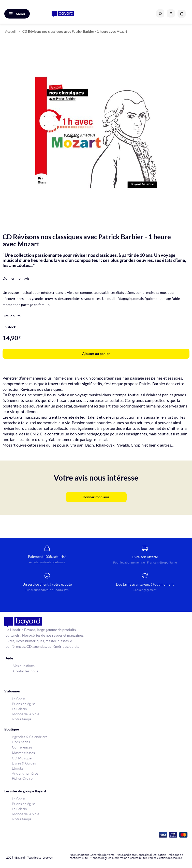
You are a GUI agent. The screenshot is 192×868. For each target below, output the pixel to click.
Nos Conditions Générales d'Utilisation (142, 855)
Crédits (151, 858)
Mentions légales (100, 858)
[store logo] (63, 14)
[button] (171, 13)
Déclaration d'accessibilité (129, 858)
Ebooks (18, 768)
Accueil (10, 32)
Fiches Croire (22, 778)
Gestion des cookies (169, 858)
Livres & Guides (24, 763)
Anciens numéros (25, 773)
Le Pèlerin (19, 709)
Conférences (22, 747)
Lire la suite (12, 316)
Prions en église (24, 704)
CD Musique (22, 758)
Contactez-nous (26, 671)
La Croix (18, 699)
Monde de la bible (26, 714)
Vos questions (24, 666)
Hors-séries (21, 742)
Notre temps (22, 719)
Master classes (23, 753)
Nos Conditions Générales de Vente (92, 855)
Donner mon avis (16, 278)
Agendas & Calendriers (30, 737)
